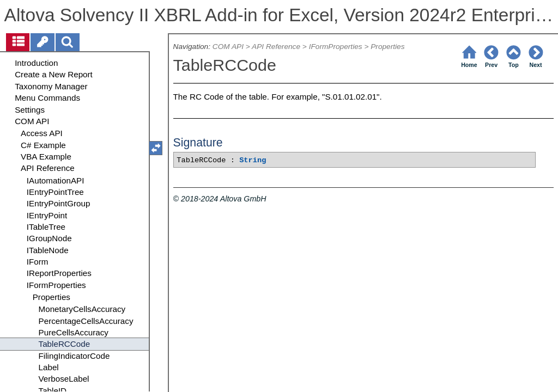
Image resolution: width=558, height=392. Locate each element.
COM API (228, 47)
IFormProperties (336, 47)
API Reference (276, 47)
